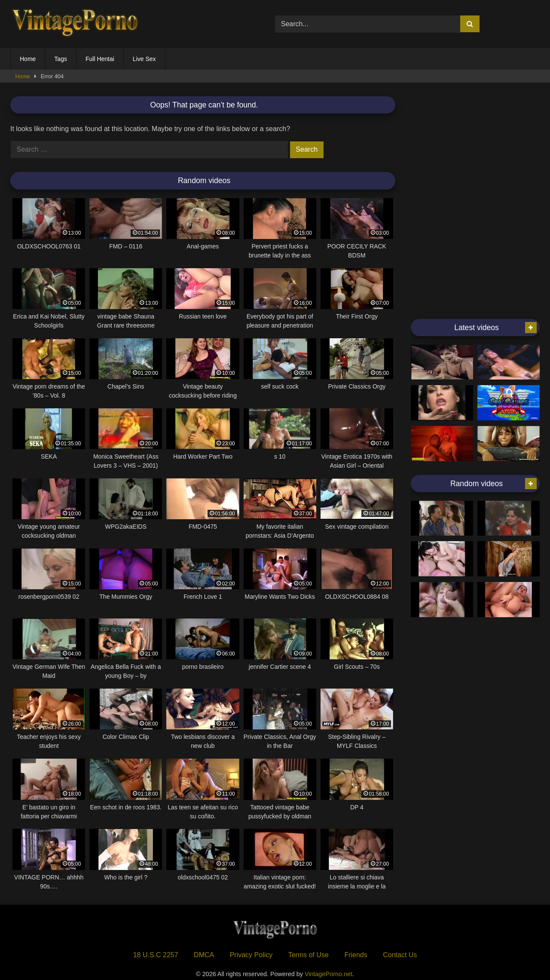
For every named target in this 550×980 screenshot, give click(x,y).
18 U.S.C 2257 (156, 955)
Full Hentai (100, 59)
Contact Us (400, 955)
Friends (356, 955)
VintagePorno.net (328, 974)
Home (28, 59)
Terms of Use (309, 955)
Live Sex (144, 59)
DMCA (204, 955)
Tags (61, 59)
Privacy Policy (251, 955)
